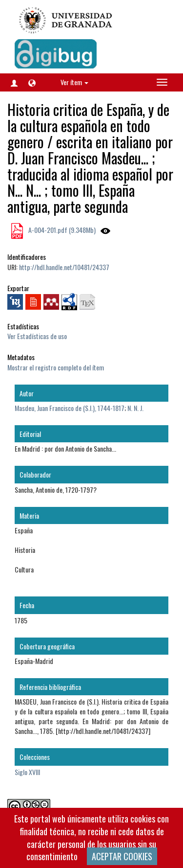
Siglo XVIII (27, 772)
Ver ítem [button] (74, 82)
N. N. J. (135, 408)
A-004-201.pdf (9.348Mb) (61, 230)
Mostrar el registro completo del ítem (56, 367)
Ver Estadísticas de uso (37, 336)
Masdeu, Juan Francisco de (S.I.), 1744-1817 (70, 408)
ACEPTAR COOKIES (122, 856)
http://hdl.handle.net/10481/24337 (64, 267)
